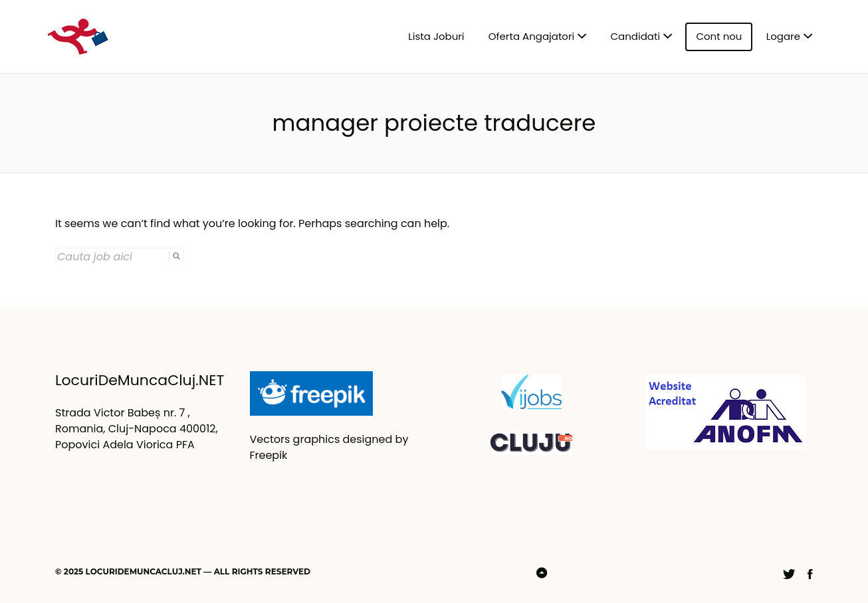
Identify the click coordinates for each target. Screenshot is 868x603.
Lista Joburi (436, 36)
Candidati (636, 36)
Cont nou (719, 36)
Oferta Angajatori (531, 36)
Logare (783, 36)
